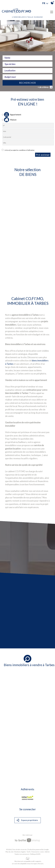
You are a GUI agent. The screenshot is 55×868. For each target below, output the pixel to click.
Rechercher (27, 83)
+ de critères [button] (45, 88)
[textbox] (27, 64)
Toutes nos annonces (22, 854)
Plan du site (9, 852)
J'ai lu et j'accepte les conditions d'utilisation (19, 150)
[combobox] (27, 58)
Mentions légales (20, 852)
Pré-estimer (43, 155)
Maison (9, 120)
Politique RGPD (35, 854)
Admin (47, 852)
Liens (42, 852)
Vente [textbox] (7, 58)
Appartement (12, 115)
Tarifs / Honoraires (33, 852)
